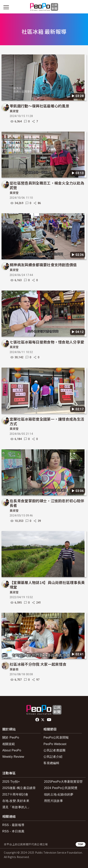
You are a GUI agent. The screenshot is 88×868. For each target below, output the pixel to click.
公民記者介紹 (53, 757)
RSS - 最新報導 (13, 825)
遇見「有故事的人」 (16, 807)
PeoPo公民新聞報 (56, 737)
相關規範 (9, 744)
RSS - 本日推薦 (13, 831)
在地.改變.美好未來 (16, 801)
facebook (38, 720)
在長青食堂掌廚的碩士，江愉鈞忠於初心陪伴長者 (47, 503)
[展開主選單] (6, 7)
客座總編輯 (51, 763)
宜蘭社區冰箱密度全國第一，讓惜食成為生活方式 (47, 421)
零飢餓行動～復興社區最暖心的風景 (39, 106)
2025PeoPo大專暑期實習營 (63, 782)
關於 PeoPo (11, 737)
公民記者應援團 (54, 750)
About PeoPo (12, 750)
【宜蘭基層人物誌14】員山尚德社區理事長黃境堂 (47, 585)
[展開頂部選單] (82, 7)
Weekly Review (13, 757)
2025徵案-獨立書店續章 (19, 788)
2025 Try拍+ (11, 782)
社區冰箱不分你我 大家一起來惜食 (38, 664)
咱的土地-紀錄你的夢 (59, 794)
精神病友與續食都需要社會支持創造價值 (43, 265)
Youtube (49, 720)
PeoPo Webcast (55, 744)
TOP (81, 844)
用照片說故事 (53, 801)
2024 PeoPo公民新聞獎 (61, 788)
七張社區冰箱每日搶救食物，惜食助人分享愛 (47, 342)
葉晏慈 (14, 670)
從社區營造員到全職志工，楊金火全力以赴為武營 (47, 185)
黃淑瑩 (14, 111)
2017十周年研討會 (15, 794)
